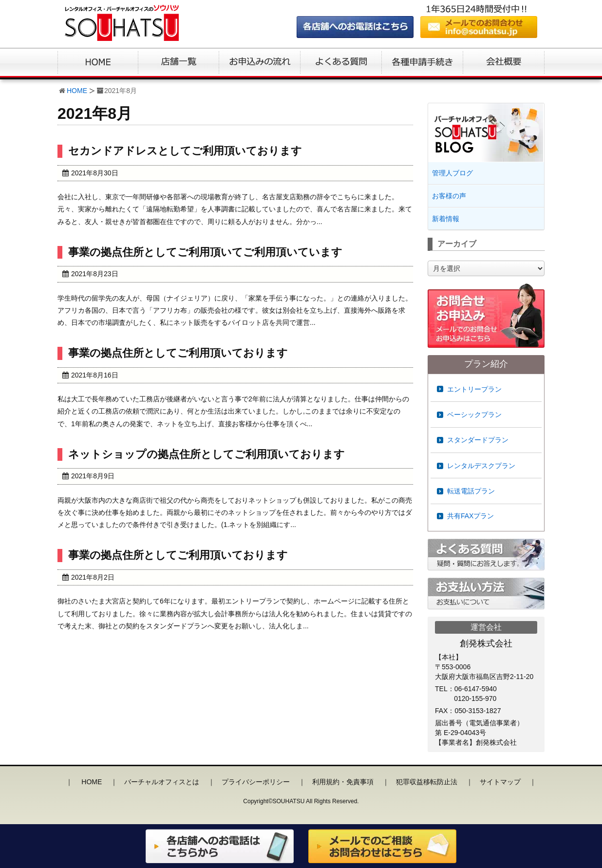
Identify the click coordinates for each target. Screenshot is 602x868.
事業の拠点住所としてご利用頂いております (178, 353)
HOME (77, 91)
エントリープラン (474, 389)
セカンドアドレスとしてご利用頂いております (185, 151)
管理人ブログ (452, 173)
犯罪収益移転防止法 (427, 782)
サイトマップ (500, 782)
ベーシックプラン (474, 415)
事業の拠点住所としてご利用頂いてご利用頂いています (205, 252)
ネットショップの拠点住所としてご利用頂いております (207, 454)
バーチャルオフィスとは (162, 782)
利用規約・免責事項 (343, 782)
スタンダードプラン (478, 440)
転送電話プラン (471, 491)
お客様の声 (449, 196)
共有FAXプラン (470, 516)
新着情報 (446, 219)
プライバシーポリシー (256, 782)
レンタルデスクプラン (481, 466)
